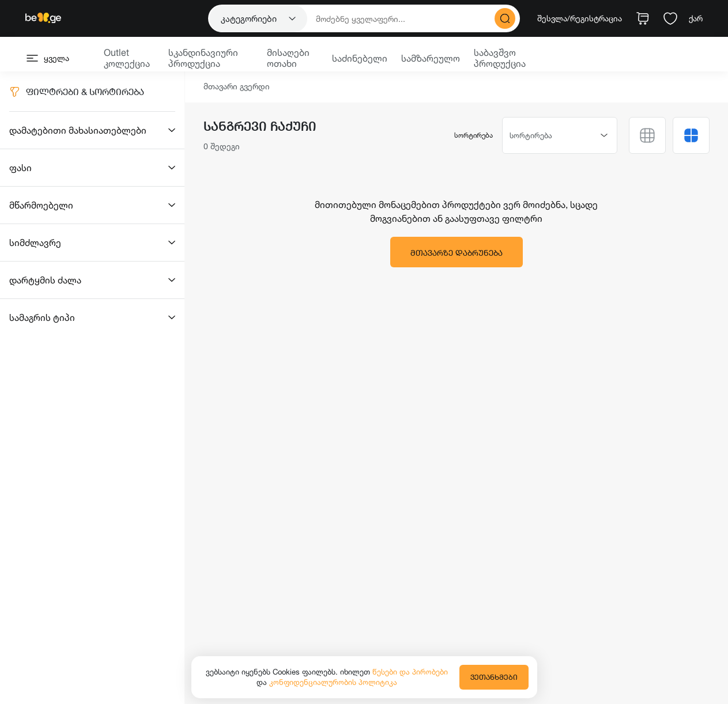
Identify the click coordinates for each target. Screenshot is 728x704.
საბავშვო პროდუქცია (500, 58)
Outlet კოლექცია (127, 58)
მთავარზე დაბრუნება (457, 253)
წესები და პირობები (410, 672)
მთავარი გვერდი (237, 87)
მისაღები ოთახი (288, 58)
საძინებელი (360, 58)
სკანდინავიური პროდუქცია (203, 58)
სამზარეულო (431, 58)
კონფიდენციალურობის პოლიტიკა (333, 682)
